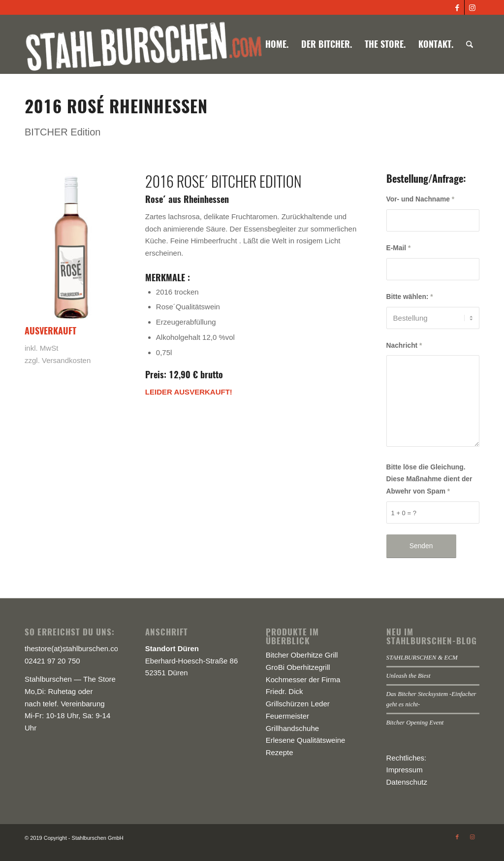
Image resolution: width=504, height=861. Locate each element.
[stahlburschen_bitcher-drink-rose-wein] (71, 247)
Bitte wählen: (410, 297)
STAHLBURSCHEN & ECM (422, 658)
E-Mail (399, 248)
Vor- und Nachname (421, 199)
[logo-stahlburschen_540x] (144, 44)
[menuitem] (277, 44)
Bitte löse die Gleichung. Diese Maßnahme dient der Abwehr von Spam (429, 480)
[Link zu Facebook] (457, 7)
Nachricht (404, 346)
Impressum (405, 770)
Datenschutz (407, 782)
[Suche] (470, 44)
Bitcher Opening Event (415, 723)
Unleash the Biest (409, 676)
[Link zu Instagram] (472, 7)
